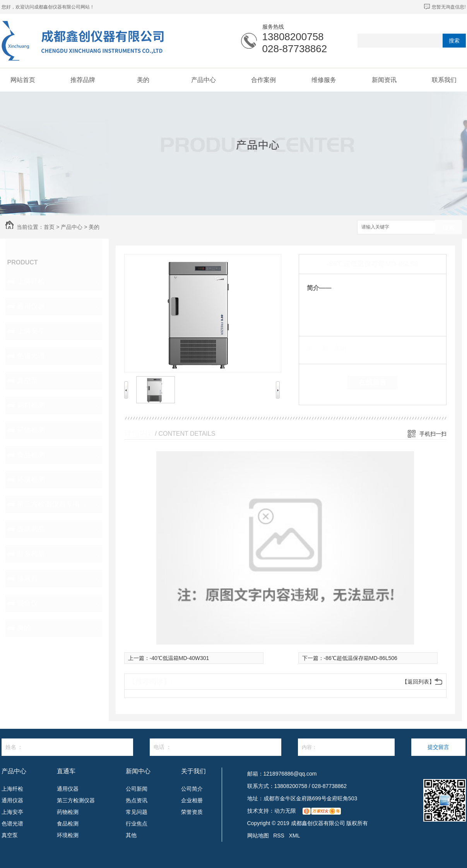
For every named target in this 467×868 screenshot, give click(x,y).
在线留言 (373, 382)
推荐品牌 (83, 80)
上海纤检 (31, 281)
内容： (346, 747)
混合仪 (27, 603)
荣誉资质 (192, 812)
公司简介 (192, 789)
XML (295, 836)
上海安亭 (31, 331)
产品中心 (204, 80)
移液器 (27, 578)
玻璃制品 (31, 529)
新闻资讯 (384, 80)
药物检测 (31, 430)
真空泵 (27, 380)
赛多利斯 (31, 554)
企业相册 (192, 800)
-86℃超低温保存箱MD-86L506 (361, 658)
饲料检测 (31, 405)
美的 (143, 80)
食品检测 (31, 455)
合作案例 (263, 80)
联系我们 (444, 80)
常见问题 (137, 812)
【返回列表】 (418, 682)
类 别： (320, 348)
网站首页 (23, 80)
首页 (49, 227)
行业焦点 (137, 824)
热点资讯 (137, 800)
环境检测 (31, 479)
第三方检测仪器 (76, 800)
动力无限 (285, 811)
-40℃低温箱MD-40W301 (180, 658)
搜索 (454, 41)
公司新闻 (137, 789)
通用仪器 (31, 306)
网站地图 (258, 836)
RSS (279, 836)
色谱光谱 (31, 356)
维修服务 (324, 80)
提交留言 (438, 747)
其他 (131, 835)
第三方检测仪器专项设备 (53, 504)
